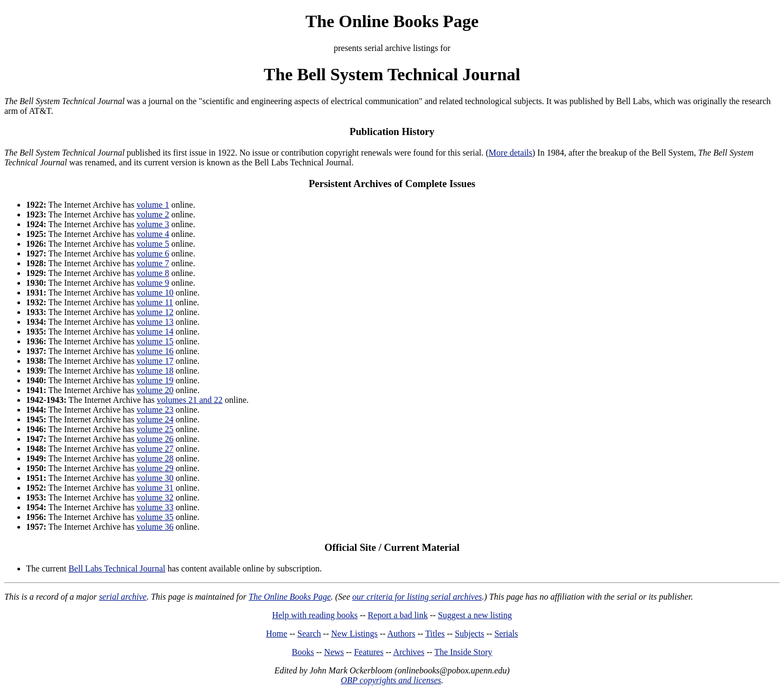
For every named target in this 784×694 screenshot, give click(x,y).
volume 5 (153, 244)
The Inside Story (464, 652)
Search (309, 634)
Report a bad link (398, 615)
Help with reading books (315, 615)
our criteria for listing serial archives (417, 597)
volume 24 (155, 419)
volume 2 (153, 214)
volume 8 (153, 273)
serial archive (123, 597)
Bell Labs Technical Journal (117, 568)
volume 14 (155, 332)
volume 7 (153, 263)
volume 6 (153, 253)
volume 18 (155, 371)
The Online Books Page (392, 21)
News (334, 652)
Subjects (469, 634)
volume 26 (155, 439)
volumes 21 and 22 (190, 400)
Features (368, 652)
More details (511, 153)
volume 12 (155, 312)
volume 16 (155, 351)
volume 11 (155, 302)
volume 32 (155, 497)
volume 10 (155, 293)
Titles (435, 634)
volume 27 (155, 449)
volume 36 (155, 527)
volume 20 (155, 390)
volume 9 (153, 283)
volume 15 (155, 341)
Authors (401, 634)
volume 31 (155, 488)
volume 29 (155, 468)
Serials (506, 634)
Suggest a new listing (475, 615)
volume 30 (155, 478)
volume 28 (155, 458)
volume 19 (155, 380)
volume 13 (155, 322)
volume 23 (155, 410)
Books (303, 652)
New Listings (354, 634)
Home (276, 634)
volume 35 (155, 517)
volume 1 (153, 205)
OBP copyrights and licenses (391, 680)
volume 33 (155, 507)
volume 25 (155, 429)
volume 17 (155, 361)
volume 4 (153, 234)
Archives (409, 652)
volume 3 (153, 224)
